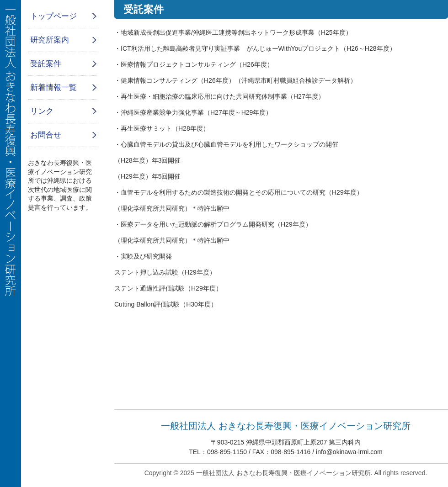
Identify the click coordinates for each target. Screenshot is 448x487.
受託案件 (46, 64)
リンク (42, 111)
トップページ (53, 16)
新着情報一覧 (53, 87)
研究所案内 (50, 40)
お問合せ (46, 135)
